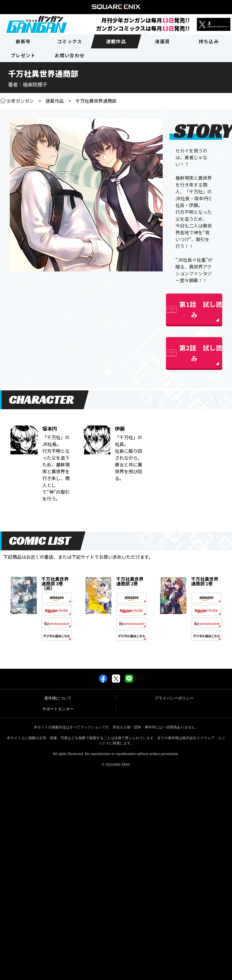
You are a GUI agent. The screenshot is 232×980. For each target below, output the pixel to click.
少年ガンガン (20, 101)
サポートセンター (58, 709)
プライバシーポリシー (174, 698)
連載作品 (55, 101)
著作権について (58, 698)
